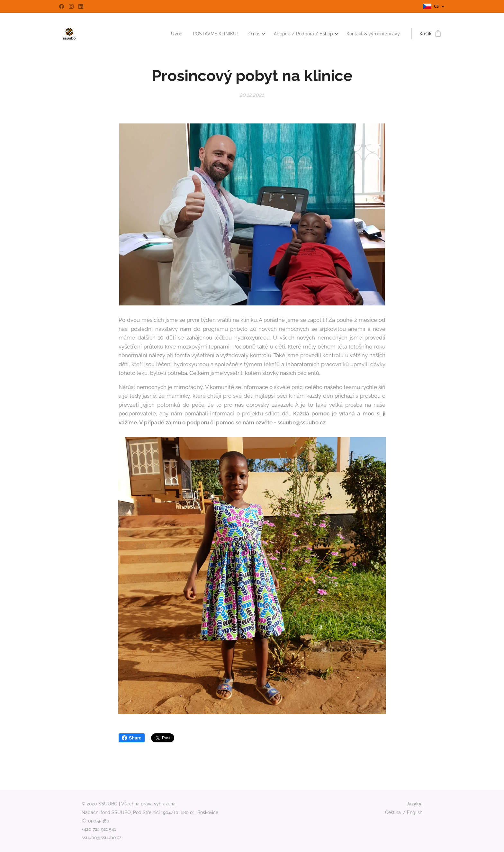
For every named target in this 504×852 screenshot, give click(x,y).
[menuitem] (164, 34)
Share (132, 738)
